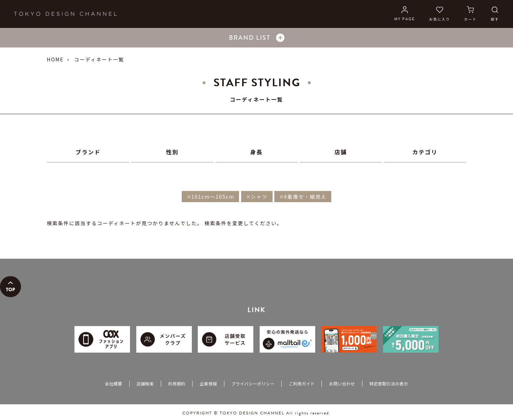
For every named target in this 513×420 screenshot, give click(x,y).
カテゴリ (425, 152)
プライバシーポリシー (253, 384)
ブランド (88, 152)
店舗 (341, 152)
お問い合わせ (342, 384)
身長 (256, 152)
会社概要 (113, 384)
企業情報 (208, 384)
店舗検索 (145, 384)
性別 (172, 152)
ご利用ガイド (302, 384)
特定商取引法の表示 (389, 384)
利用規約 (177, 384)
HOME (55, 59)
